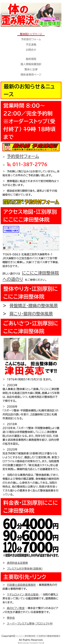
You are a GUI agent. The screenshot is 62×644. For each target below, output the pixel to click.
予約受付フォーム (31, 39)
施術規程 (31, 59)
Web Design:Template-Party (31, 643)
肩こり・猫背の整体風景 (31, 314)
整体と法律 (31, 69)
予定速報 (31, 44)
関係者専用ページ (31, 75)
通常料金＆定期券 (17, 563)
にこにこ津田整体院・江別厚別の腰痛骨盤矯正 (38, 636)
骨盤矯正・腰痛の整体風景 (34, 306)
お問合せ (31, 50)
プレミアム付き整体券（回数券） (25, 569)
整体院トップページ (31, 34)
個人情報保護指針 (31, 64)
